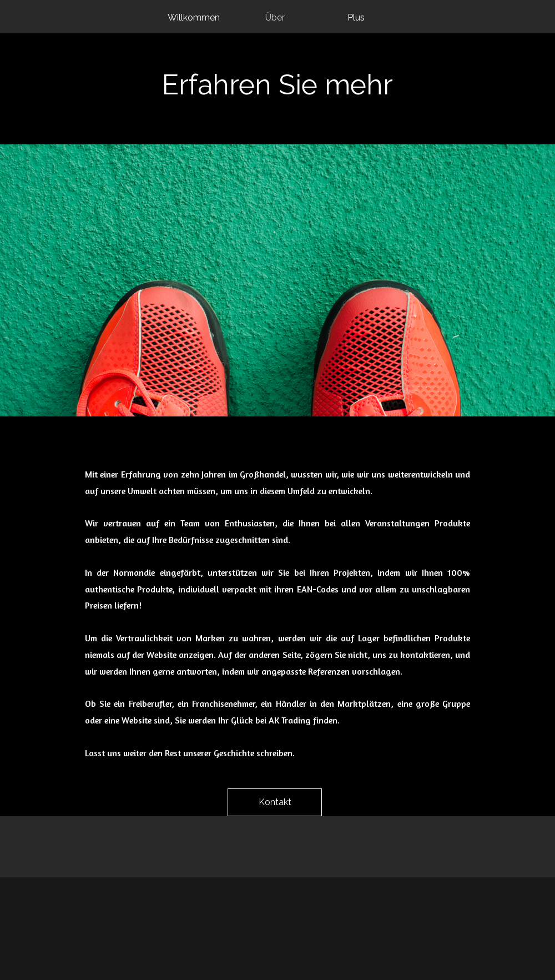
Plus (356, 17)
